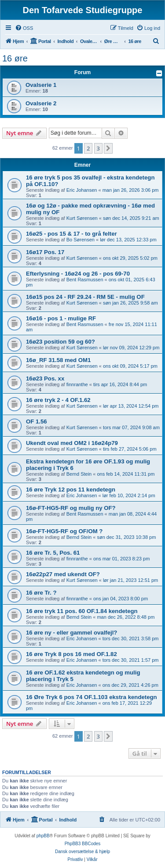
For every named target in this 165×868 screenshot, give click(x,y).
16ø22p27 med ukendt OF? (63, 574)
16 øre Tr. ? (41, 593)
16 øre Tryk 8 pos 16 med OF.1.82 (71, 654)
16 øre (15, 58)
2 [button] (88, 148)
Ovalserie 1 (41, 85)
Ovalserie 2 (41, 103)
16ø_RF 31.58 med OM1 (58, 360)
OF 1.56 (37, 421)
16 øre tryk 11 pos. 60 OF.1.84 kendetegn (82, 611)
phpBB (43, 836)
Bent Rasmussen (85, 280)
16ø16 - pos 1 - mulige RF (61, 318)
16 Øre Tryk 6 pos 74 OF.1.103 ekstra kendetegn (92, 697)
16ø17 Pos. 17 (45, 252)
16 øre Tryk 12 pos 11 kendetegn (71, 490)
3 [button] (98, 148)
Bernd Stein (79, 474)
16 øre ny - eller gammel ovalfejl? (71, 633)
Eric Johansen (82, 190)
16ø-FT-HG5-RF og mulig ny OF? (71, 508)
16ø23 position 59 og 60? (60, 342)
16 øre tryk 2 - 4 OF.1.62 (58, 400)
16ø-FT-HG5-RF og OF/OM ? (64, 531)
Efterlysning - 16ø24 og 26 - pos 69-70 (78, 274)
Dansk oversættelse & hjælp (82, 852)
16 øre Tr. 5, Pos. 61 (53, 553)
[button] (108, 148)
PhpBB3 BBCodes (83, 844)
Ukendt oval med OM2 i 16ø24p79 (72, 443)
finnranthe (77, 384)
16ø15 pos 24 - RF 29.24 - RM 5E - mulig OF (85, 297)
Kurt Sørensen (82, 218)
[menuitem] (24, 28)
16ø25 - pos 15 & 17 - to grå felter (71, 234)
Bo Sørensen (81, 240)
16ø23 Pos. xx (45, 378)
